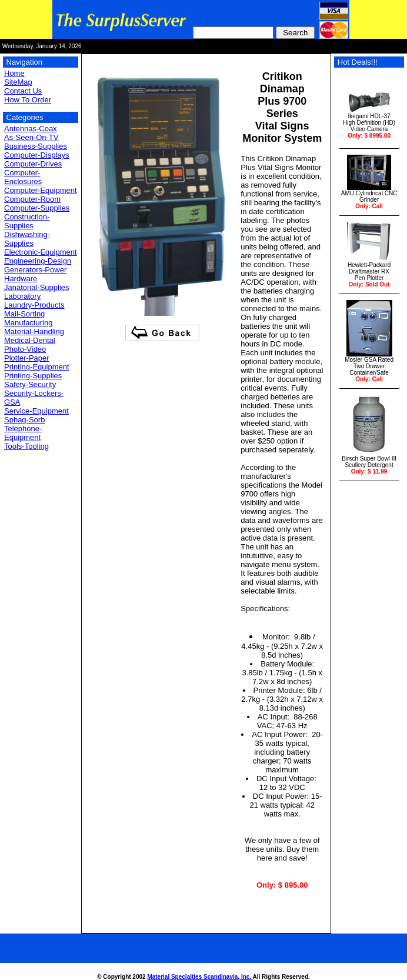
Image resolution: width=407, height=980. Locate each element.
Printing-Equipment (37, 367)
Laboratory (22, 296)
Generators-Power (35, 270)
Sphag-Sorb (24, 420)
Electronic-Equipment (41, 252)
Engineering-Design (38, 261)
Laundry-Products (34, 305)
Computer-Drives (33, 164)
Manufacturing (28, 323)
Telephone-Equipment (23, 433)
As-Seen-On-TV (31, 137)
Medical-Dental (30, 340)
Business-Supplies (36, 146)
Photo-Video (25, 349)
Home (14, 73)
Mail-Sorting (24, 314)
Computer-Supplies (37, 208)
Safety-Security (30, 384)
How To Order (28, 100)
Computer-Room (32, 199)
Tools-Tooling (26, 446)
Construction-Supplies (27, 221)
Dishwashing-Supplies (27, 239)
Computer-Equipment (41, 190)
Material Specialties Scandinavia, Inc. (200, 977)
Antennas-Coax (31, 129)
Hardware (21, 279)
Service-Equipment (36, 411)
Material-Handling (34, 331)
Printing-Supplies (33, 376)
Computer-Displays (37, 155)
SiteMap (18, 82)
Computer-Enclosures (23, 177)
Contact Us (23, 91)
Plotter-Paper (27, 358)
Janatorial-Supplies (37, 287)
